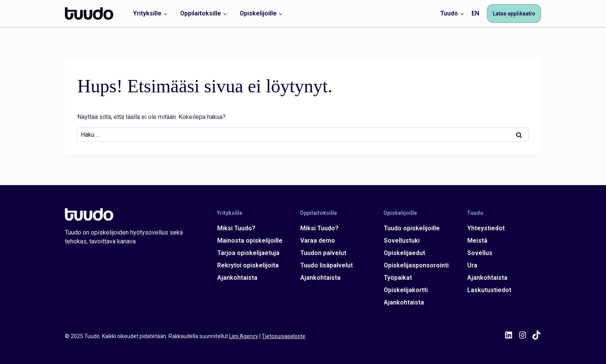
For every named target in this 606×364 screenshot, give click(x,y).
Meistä (477, 241)
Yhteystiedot (486, 228)
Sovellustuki (402, 241)
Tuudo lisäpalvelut (327, 265)
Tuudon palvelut (323, 253)
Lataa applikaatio (514, 14)
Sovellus (479, 253)
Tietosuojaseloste (283, 336)
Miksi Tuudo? (236, 228)
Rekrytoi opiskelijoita (248, 265)
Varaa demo (318, 241)
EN (475, 13)
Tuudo (475, 213)
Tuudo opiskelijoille (412, 228)
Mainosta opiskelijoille (250, 241)
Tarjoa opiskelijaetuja (248, 253)
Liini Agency (244, 336)
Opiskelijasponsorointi (416, 265)
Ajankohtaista (237, 278)
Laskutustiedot (489, 290)
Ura (472, 265)
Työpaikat (398, 278)
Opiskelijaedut (404, 253)
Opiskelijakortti (406, 290)
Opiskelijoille (400, 213)
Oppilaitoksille (318, 213)
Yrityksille (230, 213)
